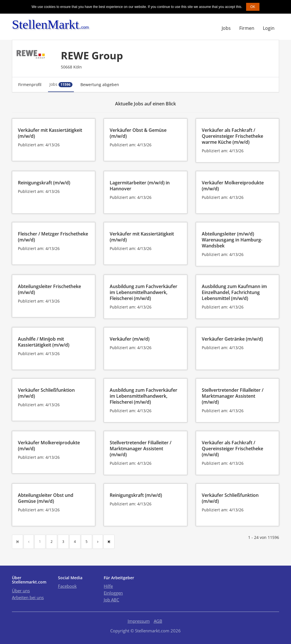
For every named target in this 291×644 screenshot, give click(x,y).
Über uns (21, 591)
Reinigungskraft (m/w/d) (44, 183)
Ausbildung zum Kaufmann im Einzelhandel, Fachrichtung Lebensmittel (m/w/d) (234, 292)
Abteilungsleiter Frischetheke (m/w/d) (49, 289)
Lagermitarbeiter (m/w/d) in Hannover (140, 186)
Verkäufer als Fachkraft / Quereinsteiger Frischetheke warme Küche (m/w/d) (232, 136)
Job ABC (111, 600)
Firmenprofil (30, 85)
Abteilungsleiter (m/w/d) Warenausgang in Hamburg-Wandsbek (232, 240)
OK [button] (253, 7)
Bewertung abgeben (100, 85)
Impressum (139, 621)
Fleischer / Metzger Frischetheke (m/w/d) (53, 237)
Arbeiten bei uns (28, 597)
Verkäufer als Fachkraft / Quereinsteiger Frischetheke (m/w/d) (232, 449)
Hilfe (108, 586)
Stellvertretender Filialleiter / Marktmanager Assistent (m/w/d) (233, 396)
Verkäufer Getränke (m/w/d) (232, 339)
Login (269, 28)
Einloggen (113, 593)
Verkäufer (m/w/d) (130, 339)
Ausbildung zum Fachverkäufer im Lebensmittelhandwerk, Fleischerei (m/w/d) (144, 292)
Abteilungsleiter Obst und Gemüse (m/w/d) (46, 498)
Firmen (247, 28)
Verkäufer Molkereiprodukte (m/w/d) (233, 186)
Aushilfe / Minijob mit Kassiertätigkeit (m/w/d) (44, 342)
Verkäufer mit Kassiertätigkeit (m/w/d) (50, 133)
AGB (158, 621)
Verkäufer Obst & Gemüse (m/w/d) (138, 133)
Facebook (67, 586)
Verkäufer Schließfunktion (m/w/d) (46, 393)
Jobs (226, 28)
